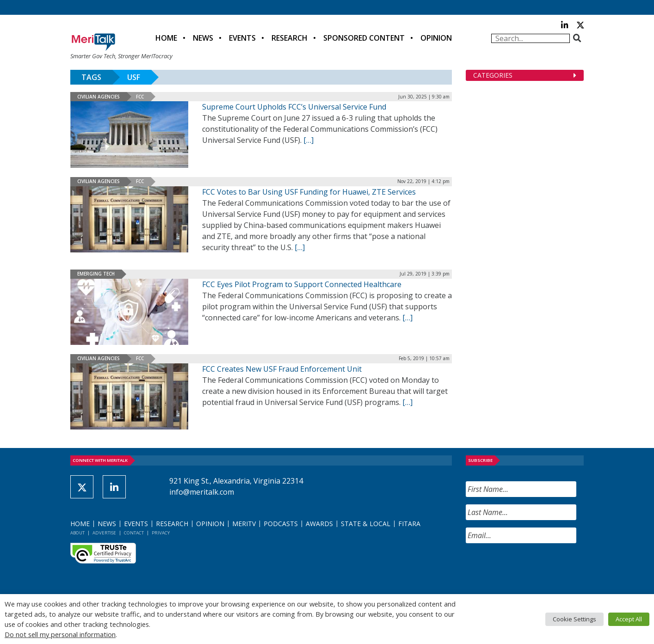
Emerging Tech (96, 274)
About (77, 533)
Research (290, 38)
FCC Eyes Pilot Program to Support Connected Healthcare (302, 284)
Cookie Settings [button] (574, 619)
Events (242, 38)
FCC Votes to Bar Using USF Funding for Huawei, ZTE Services (309, 192)
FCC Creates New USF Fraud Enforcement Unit (282, 369)
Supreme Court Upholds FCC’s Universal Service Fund (294, 107)
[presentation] (536, 569)
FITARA (409, 524)
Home (166, 38)
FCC (140, 97)
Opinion (436, 38)
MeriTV (244, 524)
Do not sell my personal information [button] (60, 634)
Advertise (104, 533)
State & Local (366, 524)
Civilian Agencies (99, 97)
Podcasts (281, 524)
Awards (319, 524)
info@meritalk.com (202, 492)
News (203, 38)
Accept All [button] (629, 619)
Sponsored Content (364, 38)
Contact (134, 533)
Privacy (161, 533)
